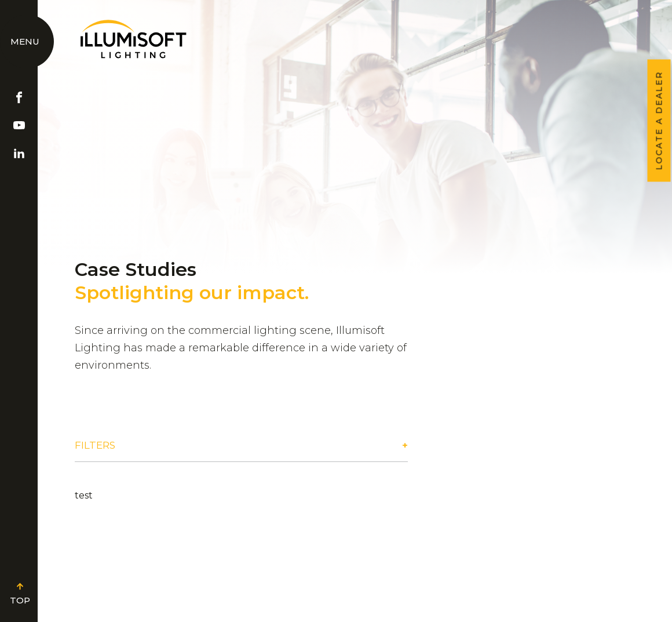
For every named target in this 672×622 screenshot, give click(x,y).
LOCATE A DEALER (659, 121)
